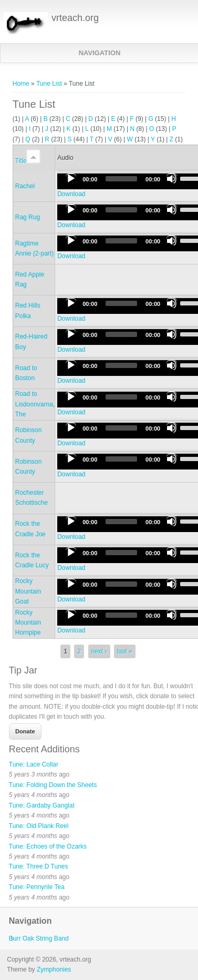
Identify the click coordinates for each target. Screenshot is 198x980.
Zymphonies (54, 969)
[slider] (121, 179)
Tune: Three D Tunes (39, 866)
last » (125, 651)
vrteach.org (75, 18)
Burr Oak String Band (39, 938)
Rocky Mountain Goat (28, 591)
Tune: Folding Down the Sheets (53, 785)
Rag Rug (28, 217)
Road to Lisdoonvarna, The (35, 404)
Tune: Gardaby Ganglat (42, 805)
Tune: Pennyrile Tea (37, 887)
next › (99, 651)
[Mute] (172, 179)
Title (28, 161)
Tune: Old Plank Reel (39, 826)
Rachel (25, 186)
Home (21, 84)
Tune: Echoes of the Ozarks (48, 846)
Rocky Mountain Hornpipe (28, 623)
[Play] (71, 179)
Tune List (49, 84)
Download (71, 194)
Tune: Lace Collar (34, 764)
